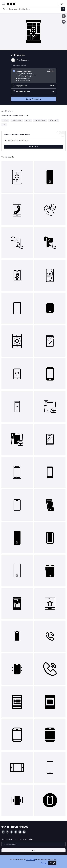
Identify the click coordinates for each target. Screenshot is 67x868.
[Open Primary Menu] (3, 4)
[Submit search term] (63, 9)
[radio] (34, 76)
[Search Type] (5, 9)
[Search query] (33, 141)
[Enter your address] (33, 844)
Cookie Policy (31, 859)
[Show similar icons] (64, 22)
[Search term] (35, 9)
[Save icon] (64, 16)
